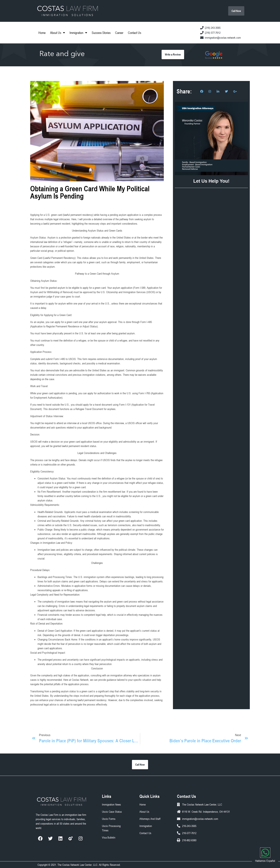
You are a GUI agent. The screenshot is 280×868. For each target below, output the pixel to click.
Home (42, 33)
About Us (58, 33)
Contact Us (135, 33)
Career (119, 33)
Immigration (78, 33)
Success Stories (101, 33)
